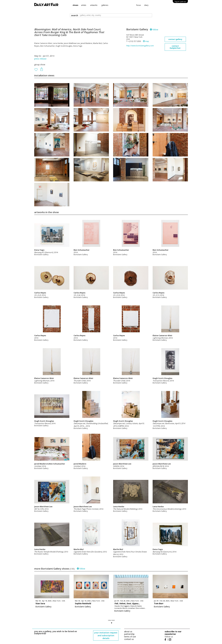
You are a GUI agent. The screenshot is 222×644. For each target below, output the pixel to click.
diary (146, 5)
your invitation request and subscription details (106, 635)
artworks (94, 5)
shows (75, 5)
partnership (129, 634)
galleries (105, 5)
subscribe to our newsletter (173, 633)
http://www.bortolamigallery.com (140, 46)
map (146, 41)
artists (84, 5)
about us (128, 631)
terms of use (130, 637)
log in (180, 1)
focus (139, 5)
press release (40, 59)
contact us (129, 639)
